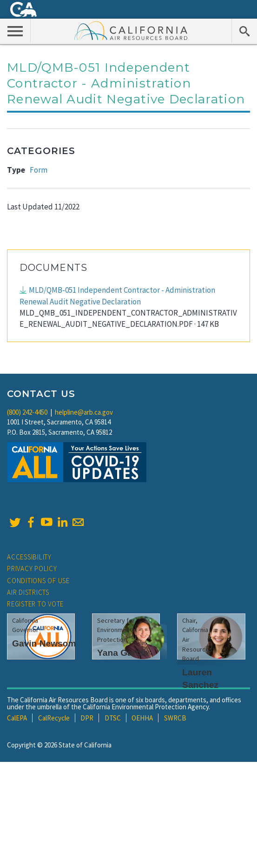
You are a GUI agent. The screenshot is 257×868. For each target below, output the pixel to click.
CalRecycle (54, 718)
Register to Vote (35, 604)
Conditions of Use (38, 581)
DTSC (113, 718)
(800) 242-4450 (27, 412)
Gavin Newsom (44, 643)
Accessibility (29, 557)
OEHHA (142, 718)
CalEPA (17, 718)
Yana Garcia (123, 653)
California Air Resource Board (131, 30)
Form (39, 170)
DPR (87, 718)
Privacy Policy (32, 569)
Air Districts (28, 592)
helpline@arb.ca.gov (84, 412)
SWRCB (175, 718)
